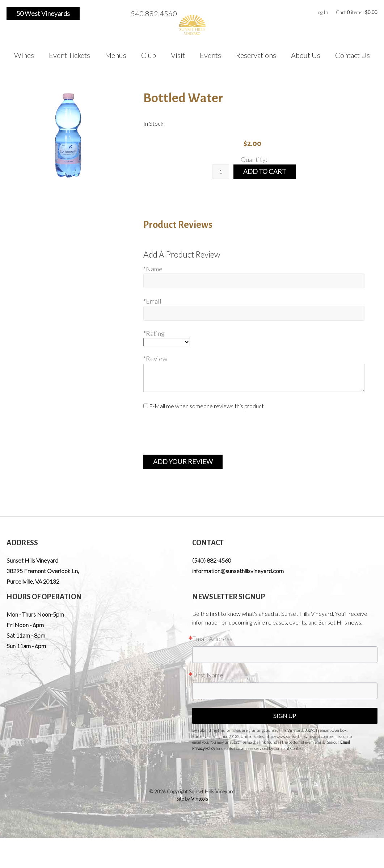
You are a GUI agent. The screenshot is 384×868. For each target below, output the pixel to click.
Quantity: (254, 159)
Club (149, 55)
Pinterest (113, 13)
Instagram (102, 13)
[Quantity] (221, 172)
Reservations (256, 55)
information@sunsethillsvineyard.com (238, 571)
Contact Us (353, 55)
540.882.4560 (154, 13)
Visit (178, 55)
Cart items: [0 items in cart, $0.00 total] (357, 12)
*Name (153, 269)
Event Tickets (69, 55)
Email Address (212, 639)
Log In (322, 12)
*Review (155, 359)
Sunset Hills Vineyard (32, 560)
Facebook (90, 13)
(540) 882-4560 (212, 560)
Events (210, 55)
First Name (208, 675)
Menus (116, 55)
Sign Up (285, 716)
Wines (24, 55)
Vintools (200, 799)
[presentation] (198, 432)
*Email (152, 301)
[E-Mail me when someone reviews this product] (146, 406)
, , (43, 576)
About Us (306, 55)
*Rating (154, 333)
